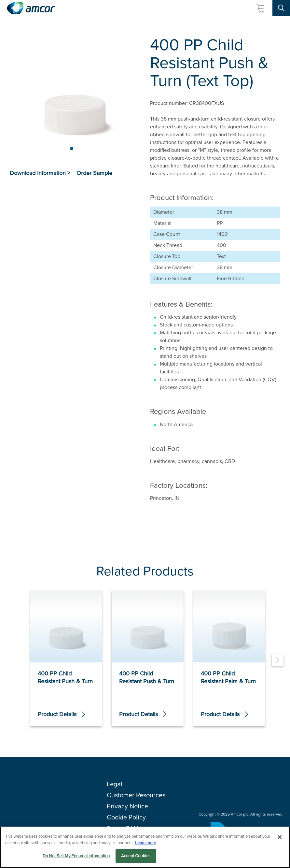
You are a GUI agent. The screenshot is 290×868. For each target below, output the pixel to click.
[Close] (280, 837)
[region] (145, 847)
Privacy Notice (127, 806)
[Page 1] (72, 149)
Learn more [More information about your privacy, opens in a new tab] (145, 843)
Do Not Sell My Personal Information (76, 856)
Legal (115, 784)
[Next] (278, 660)
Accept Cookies (136, 856)
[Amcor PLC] (31, 8)
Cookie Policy (126, 817)
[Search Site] (281, 8)
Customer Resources (136, 795)
